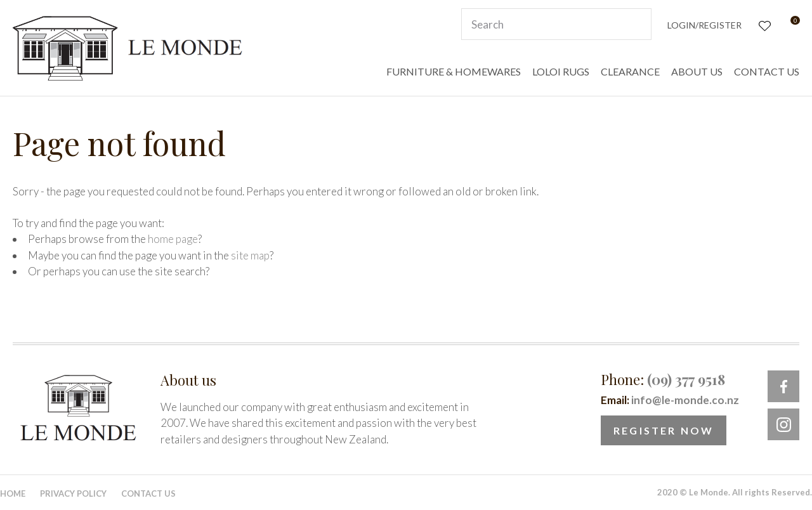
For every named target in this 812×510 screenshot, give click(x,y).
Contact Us (148, 494)
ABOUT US (697, 71)
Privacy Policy (73, 494)
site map (250, 255)
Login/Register (704, 25)
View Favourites (763, 24)
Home (13, 494)
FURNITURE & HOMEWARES (454, 71)
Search (636, 24)
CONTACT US (767, 71)
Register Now (664, 430)
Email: (670, 400)
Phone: (663, 379)
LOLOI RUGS (561, 71)
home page (173, 239)
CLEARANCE (630, 71)
